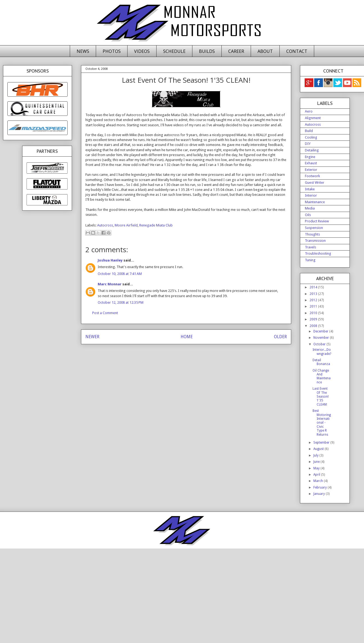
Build (309, 131)
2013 (314, 294)
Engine (310, 157)
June (317, 462)
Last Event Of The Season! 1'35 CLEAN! (321, 397)
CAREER (236, 51)
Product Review (317, 221)
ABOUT (265, 51)
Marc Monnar (110, 284)
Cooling (311, 137)
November (322, 338)
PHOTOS (112, 51)
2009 (314, 319)
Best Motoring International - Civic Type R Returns (322, 423)
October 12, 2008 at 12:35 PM (121, 302)
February (320, 487)
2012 (314, 300)
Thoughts (312, 234)
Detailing (312, 150)
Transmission (315, 241)
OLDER (280, 337)
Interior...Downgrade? (322, 352)
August (319, 449)
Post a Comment (105, 313)
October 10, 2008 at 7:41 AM (120, 274)
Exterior (311, 170)
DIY (308, 144)
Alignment (313, 118)
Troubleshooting (318, 253)
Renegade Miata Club (156, 225)
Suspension (314, 228)
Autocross (105, 225)
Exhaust (311, 163)
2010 (314, 313)
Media (310, 208)
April (317, 475)
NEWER (92, 337)
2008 (314, 326)
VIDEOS (142, 51)
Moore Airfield (126, 225)
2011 (314, 306)
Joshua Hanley (110, 260)
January (320, 494)
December (321, 331)
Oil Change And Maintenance (322, 376)
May (317, 468)
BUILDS (207, 51)
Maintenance (315, 202)
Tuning (310, 260)
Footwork (312, 176)
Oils (308, 215)
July (316, 455)
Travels (310, 247)
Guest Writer (315, 183)
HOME (187, 337)
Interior (311, 195)
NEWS (83, 51)
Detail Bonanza (321, 362)
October (320, 344)
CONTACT (297, 51)
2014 (314, 287)
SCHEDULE (174, 51)
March (319, 481)
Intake (310, 189)
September (322, 443)
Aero (309, 111)
